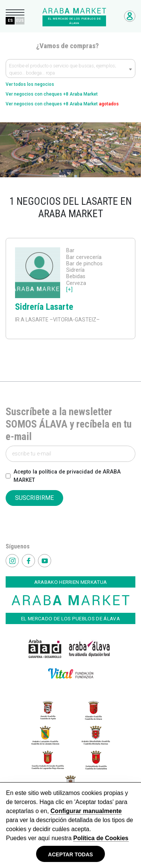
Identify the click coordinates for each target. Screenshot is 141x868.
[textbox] (70, 70)
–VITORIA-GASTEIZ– (74, 320)
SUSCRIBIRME (34, 498)
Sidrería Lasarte (44, 307)
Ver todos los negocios (30, 84)
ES (10, 21)
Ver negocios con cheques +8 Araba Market (52, 94)
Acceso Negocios (130, 16)
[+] (69, 290)
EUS (20, 21)
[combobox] (70, 69)
